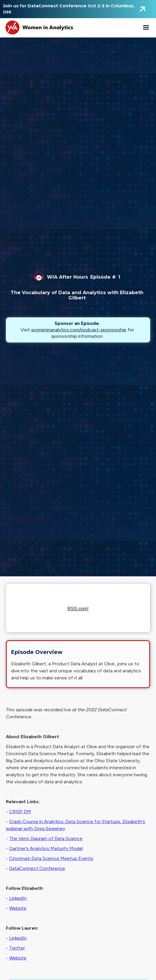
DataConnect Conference (37, 868)
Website (18, 908)
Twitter (17, 948)
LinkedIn (18, 898)
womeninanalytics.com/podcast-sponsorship (79, 330)
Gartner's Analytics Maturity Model (46, 848)
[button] (146, 28)
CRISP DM (20, 812)
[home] (38, 27)
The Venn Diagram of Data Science (46, 838)
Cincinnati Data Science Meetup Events (51, 858)
